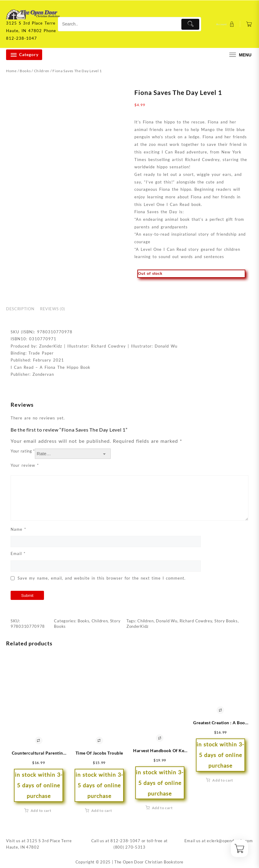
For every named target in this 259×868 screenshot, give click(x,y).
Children (42, 71)
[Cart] (249, 24)
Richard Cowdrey (196, 621)
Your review (25, 465)
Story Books (226, 621)
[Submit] (190, 24)
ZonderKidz (138, 626)
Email (18, 553)
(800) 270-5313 (129, 847)
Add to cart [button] (41, 811)
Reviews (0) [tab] (53, 309)
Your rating (23, 451)
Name (18, 529)
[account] (226, 24)
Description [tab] (20, 309)
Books (25, 71)
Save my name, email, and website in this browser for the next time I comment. (102, 578)
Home (11, 71)
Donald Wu (166, 621)
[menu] (240, 55)
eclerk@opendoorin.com (230, 841)
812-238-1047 (125, 841)
